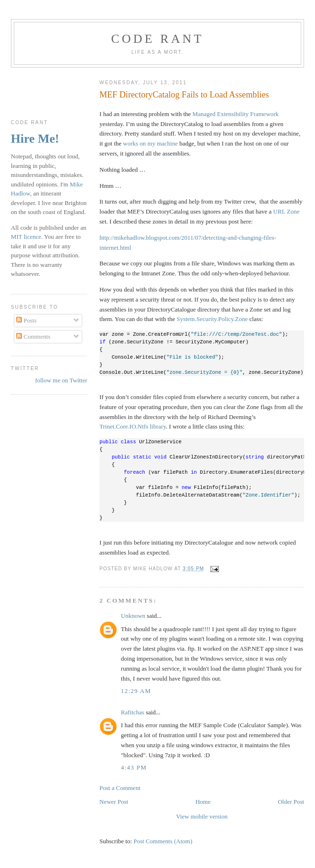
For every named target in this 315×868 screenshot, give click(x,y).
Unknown (133, 616)
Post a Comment (120, 788)
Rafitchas (133, 712)
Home (203, 802)
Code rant (158, 39)
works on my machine (151, 143)
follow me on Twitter (61, 380)
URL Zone (286, 211)
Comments (33, 336)
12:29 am (136, 691)
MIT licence (26, 237)
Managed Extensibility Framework (235, 114)
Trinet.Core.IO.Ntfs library (133, 426)
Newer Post (114, 802)
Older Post (291, 802)
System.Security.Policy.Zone (212, 319)
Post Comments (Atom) (163, 841)
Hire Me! (35, 139)
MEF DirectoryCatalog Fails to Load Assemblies (184, 95)
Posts (26, 320)
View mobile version (202, 816)
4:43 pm (134, 767)
